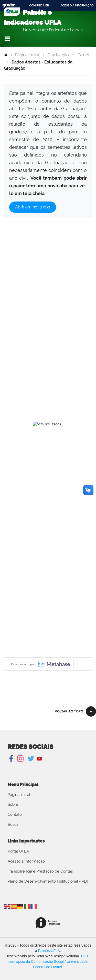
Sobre (13, 804)
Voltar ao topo (69, 711)
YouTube (39, 759)
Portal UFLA (18, 851)
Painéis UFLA (49, 951)
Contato (15, 814)
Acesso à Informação (26, 861)
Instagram (20, 759)
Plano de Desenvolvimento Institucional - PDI (48, 881)
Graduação (58, 55)
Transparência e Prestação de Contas (40, 871)
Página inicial (27, 55)
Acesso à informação (77, 5)
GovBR (9, 5)
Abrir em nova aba (33, 207)
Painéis (84, 55)
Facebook (12, 759)
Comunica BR (39, 5)
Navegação (7, 39)
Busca (13, 825)
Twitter (31, 759)
